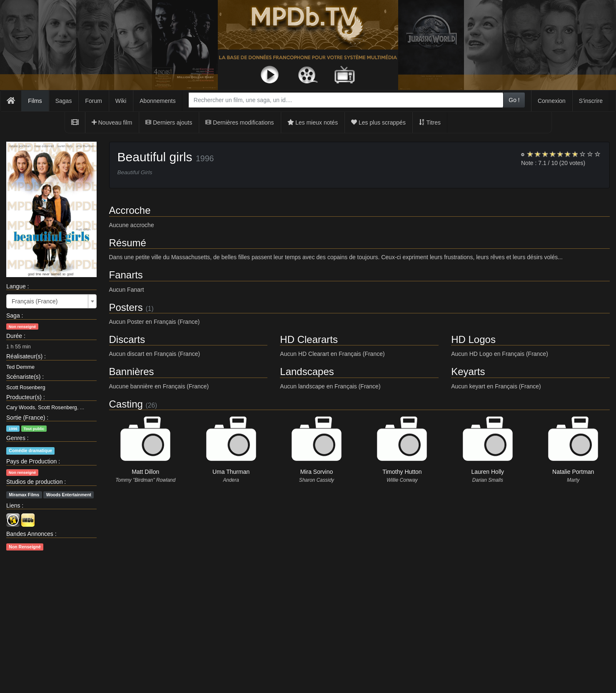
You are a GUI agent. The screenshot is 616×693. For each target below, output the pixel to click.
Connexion (552, 101)
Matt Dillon (145, 472)
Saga (13, 315)
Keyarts (468, 372)
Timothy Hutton (402, 472)
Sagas (64, 101)
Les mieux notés (313, 123)
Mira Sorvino (317, 472)
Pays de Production (31, 461)
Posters (126, 307)
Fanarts (126, 275)
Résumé (128, 243)
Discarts (127, 339)
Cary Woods (21, 408)
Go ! (514, 100)
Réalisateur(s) (24, 356)
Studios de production (34, 482)
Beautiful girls (155, 157)
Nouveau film (112, 123)
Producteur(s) (24, 397)
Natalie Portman (573, 472)
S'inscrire (591, 101)
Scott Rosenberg (26, 388)
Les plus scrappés (378, 123)
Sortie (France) (26, 418)
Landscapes (307, 372)
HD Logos (473, 339)
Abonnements (157, 101)
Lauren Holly (488, 472)
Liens (13, 505)
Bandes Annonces (30, 534)
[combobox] (346, 100)
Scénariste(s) (23, 377)
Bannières (132, 372)
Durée (14, 336)
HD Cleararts (309, 339)
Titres (430, 123)
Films (35, 101)
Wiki (121, 101)
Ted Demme (20, 367)
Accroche (130, 210)
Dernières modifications (239, 123)
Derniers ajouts (169, 123)
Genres (16, 438)
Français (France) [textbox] (35, 301)
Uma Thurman (231, 472)
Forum (93, 101)
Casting (126, 404)
